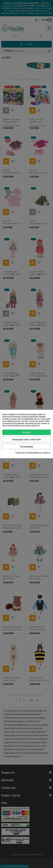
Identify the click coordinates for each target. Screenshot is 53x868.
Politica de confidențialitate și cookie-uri (33, 453)
